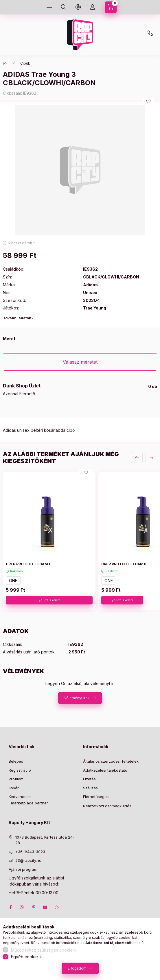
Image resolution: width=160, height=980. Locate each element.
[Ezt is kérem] (49, 600)
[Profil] (93, 7)
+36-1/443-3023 (30, 852)
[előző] (137, 458)
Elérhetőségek (96, 797)
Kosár (14, 788)
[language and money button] (78, 7)
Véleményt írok (77, 698)
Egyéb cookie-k (26, 957)
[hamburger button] (49, 7)
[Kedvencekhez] (148, 101)
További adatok (17, 318)
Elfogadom (77, 968)
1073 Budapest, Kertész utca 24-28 (45, 840)
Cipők (25, 63)
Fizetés (89, 779)
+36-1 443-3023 (152, 35)
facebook (10, 907)
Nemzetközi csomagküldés (107, 806)
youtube (45, 907)
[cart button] (111, 7)
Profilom (16, 779)
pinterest (34, 907)
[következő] (151, 458)
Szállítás (90, 788)
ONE (13, 581)
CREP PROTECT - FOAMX (28, 564)
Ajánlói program (23, 869)
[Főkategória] (5, 63)
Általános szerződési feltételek (111, 761)
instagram (22, 907)
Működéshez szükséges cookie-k (44, 950)
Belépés (16, 761)
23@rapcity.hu (91, 21)
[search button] (64, 7)
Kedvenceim (20, 797)
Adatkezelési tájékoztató (105, 770)
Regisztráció (20, 770)
